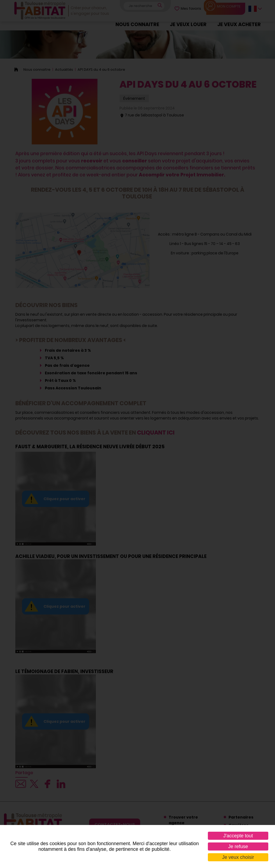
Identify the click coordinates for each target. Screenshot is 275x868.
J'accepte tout (238, 836)
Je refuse (238, 846)
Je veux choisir (238, 857)
